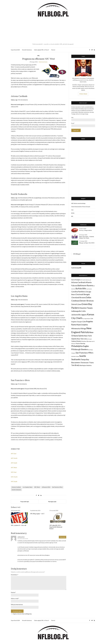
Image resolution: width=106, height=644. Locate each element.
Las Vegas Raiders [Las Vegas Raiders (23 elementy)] (87, 319)
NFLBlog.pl (77, 254)
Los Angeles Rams (28, 487)
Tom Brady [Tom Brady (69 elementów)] (75, 365)
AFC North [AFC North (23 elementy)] (83, 280)
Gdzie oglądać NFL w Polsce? (41, 50)
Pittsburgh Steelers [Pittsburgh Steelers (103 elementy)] (80, 349)
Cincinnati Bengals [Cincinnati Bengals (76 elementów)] (83, 294)
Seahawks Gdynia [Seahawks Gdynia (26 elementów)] (75, 356)
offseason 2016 (46, 487)
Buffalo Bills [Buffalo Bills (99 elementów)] (81, 289)
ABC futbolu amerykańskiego (78, 203)
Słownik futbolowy (27, 50)
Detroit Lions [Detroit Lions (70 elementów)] (76, 304)
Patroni (53, 50)
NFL (39, 56)
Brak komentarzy (43, 62)
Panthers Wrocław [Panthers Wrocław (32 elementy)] (86, 341)
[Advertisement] (53, 30)
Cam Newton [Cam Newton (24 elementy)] (89, 289)
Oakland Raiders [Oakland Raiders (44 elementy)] (76, 341)
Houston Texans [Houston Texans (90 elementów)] (86, 308)
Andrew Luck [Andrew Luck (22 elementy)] (88, 280)
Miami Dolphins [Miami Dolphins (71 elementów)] (82, 325)
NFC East (14, 472)
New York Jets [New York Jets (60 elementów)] (82, 339)
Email (73, 123)
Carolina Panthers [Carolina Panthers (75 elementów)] (78, 292)
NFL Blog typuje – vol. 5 (37, 514)
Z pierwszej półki (76, 268)
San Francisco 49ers (57, 487)
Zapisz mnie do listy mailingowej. (21, 614)
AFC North (14, 458)
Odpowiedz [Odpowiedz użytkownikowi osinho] (63, 537)
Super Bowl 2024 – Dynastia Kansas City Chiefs (87, 237)
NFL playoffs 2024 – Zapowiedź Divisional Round (56, 527)
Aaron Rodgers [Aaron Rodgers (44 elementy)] (76, 280)
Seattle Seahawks (16, 490)
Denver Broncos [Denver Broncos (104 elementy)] (87, 301)
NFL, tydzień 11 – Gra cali (19, 525)
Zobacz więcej (83, 94)
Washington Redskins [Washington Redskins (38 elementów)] (86, 365)
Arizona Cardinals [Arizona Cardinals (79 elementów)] (78, 282)
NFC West (37, 487)
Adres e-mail (15, 598)
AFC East (14, 454)
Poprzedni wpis (25, 502)
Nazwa (13, 592)
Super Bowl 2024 (15, 50)
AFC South (14, 463)
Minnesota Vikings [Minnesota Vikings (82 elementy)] (79, 328)
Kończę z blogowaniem (85, 230)
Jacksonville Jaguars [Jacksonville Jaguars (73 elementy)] (79, 315)
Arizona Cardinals (16, 487)
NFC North (14, 477)
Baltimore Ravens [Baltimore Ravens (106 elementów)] (85, 285)
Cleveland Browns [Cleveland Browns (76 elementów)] (78, 297)
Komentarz (15, 575)
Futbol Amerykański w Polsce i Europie (81, 207)
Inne (72, 210)
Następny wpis (52, 502)
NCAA (73, 213)
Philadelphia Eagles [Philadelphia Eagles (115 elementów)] (80, 346)
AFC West (14, 467)
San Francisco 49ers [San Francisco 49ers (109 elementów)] (84, 353)
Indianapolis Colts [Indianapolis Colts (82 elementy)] (78, 311)
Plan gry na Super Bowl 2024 (87, 243)
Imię (72, 117)
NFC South (14, 481)
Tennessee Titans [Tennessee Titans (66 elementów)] (87, 362)
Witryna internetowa (17, 604)
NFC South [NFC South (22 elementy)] (89, 339)
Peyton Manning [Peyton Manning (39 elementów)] (80, 343)
